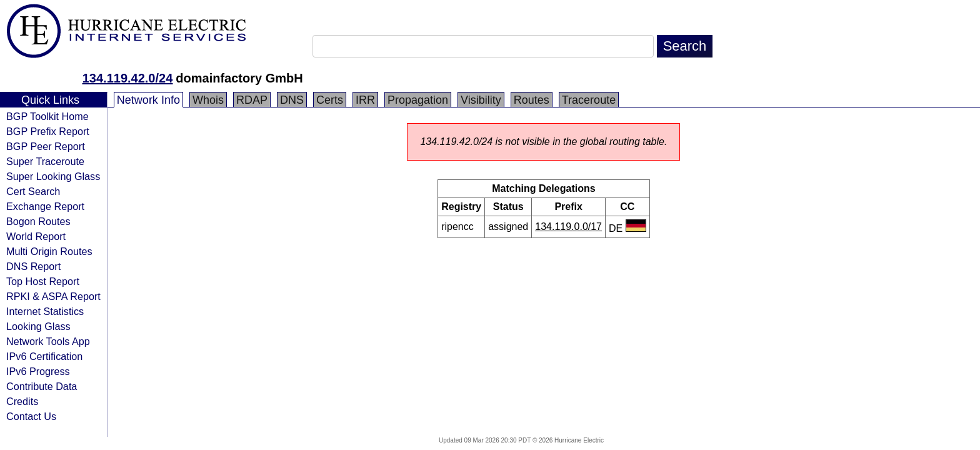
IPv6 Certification (44, 356)
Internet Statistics (45, 311)
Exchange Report (45, 206)
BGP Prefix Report (48, 131)
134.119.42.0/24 (128, 78)
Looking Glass (38, 326)
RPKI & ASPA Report (53, 296)
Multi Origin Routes (49, 251)
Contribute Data (42, 386)
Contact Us (31, 416)
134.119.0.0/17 (568, 227)
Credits (22, 401)
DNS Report (33, 266)
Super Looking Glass (53, 176)
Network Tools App (48, 341)
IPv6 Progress (38, 371)
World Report (36, 236)
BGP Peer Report (46, 146)
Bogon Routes (38, 221)
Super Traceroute (45, 161)
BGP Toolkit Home (47, 116)
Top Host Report (43, 281)
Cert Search (33, 191)
